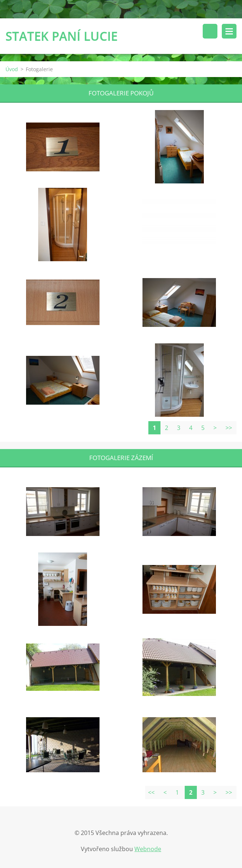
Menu (229, 31)
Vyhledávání (210, 31)
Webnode (148, 849)
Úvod (12, 69)
